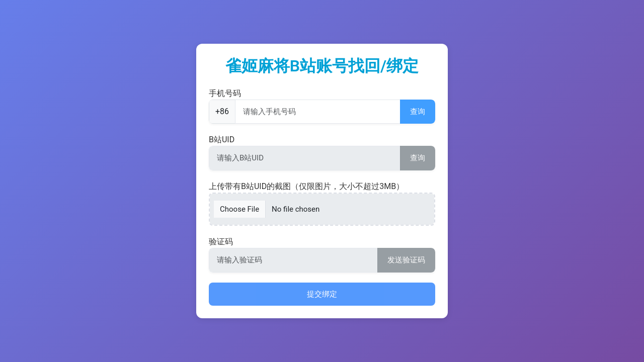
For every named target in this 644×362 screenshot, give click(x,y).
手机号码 (225, 93)
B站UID (222, 140)
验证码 (221, 242)
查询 (418, 112)
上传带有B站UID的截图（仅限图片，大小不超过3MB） (306, 186)
